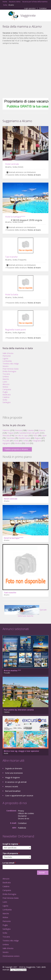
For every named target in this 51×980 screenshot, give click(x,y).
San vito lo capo (21, 435)
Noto (36, 435)
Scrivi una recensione (14, 773)
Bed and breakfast (13, 791)
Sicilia (5, 400)
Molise (5, 387)
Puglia (5, 392)
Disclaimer (22, 816)
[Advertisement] (24, 71)
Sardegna (7, 402)
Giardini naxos (25, 438)
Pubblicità (22, 828)
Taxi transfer (11, 257)
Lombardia (7, 361)
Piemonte (7, 356)
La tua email (9, 863)
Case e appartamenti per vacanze (19, 796)
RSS (21, 975)
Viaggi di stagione (12, 777)
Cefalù (25, 441)
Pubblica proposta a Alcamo (16, 449)
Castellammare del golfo (29, 433)
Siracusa (18, 430)
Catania (30, 430)
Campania (7, 389)
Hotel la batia (12, 294)
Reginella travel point (15, 330)
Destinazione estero (11, 956)
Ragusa (38, 438)
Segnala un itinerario (14, 768)
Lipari (44, 435)
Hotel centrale (12, 164)
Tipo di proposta (11, 853)
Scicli (27, 443)
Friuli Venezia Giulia (11, 369)
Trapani (11, 433)
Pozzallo (6, 441)
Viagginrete (28, 15)
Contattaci (43, 8)
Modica (18, 443)
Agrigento (7, 443)
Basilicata (7, 395)
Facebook (3, 975)
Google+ (9, 975)
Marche (6, 379)
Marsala (6, 435)
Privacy (21, 811)
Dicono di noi (23, 818)
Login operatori (30, 8)
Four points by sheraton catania (19, 710)
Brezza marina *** (12, 670)
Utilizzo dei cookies (26, 813)
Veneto (6, 366)
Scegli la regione (11, 844)
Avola (16, 441)
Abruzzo (6, 384)
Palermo (6, 430)
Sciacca (42, 430)
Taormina (10, 438)
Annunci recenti (12, 786)
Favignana (37, 441)
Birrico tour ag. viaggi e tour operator (21, 751)
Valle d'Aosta (8, 353)
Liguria (5, 358)
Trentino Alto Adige (11, 364)
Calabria (6, 397)
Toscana (6, 374)
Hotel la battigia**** (15, 217)
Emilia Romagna (9, 371)
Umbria (6, 377)
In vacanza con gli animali (16, 782)
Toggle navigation (5, 16)
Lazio (5, 382)
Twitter (15, 975)
